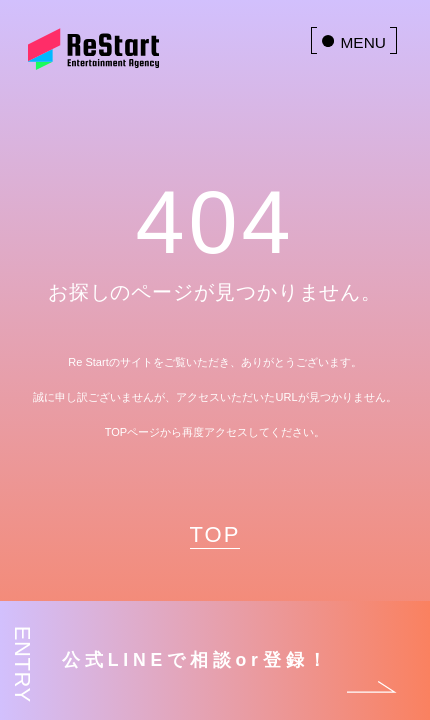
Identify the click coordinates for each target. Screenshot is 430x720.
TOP (215, 534)
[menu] (354, 41)
